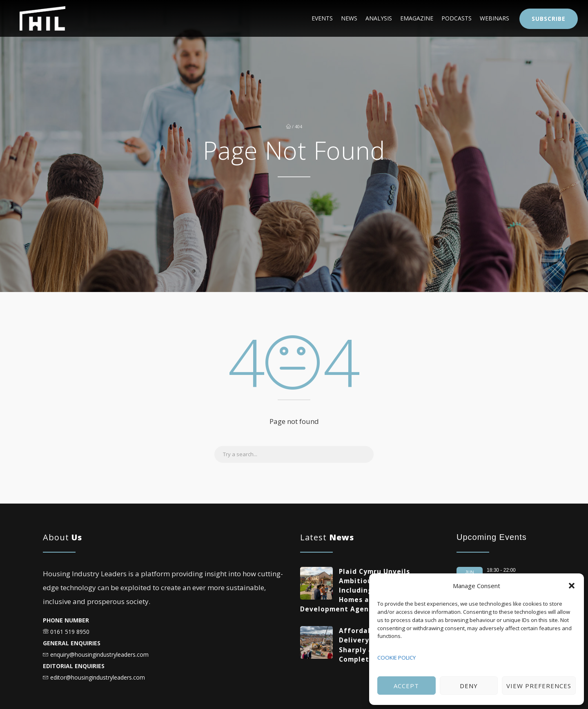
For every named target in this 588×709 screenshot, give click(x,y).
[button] (572, 586)
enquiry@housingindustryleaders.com (99, 654)
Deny (469, 686)
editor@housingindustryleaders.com (98, 677)
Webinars (488, 18)
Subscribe (549, 19)
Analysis (336, 18)
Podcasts (438, 18)
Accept (406, 686)
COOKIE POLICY (396, 658)
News (295, 18)
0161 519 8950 (70, 632)
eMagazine (386, 18)
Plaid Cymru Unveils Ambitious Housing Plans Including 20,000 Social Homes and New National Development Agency (365, 590)
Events (257, 18)
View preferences (539, 686)
